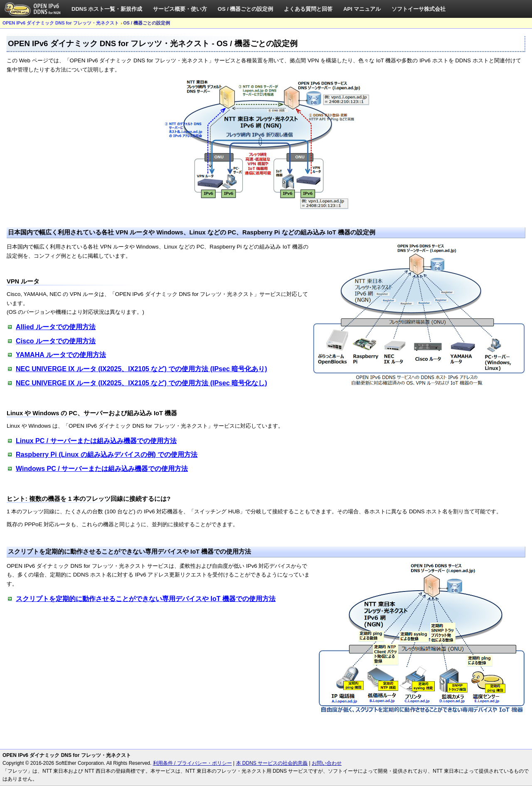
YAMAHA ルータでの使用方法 (61, 355)
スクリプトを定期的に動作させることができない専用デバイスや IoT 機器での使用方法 (146, 599)
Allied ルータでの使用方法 (56, 327)
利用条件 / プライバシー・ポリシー (192, 763)
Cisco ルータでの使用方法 (56, 341)
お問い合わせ (327, 763)
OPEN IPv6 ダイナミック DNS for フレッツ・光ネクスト (61, 23)
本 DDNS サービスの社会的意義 (272, 763)
